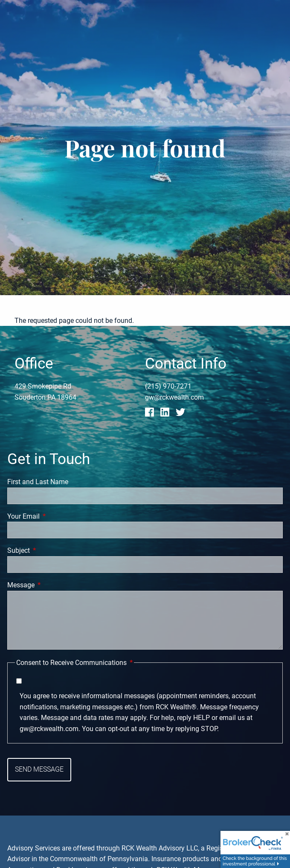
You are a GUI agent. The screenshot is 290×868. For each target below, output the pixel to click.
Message (53, 585)
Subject (51, 551)
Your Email (55, 516)
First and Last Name (38, 482)
